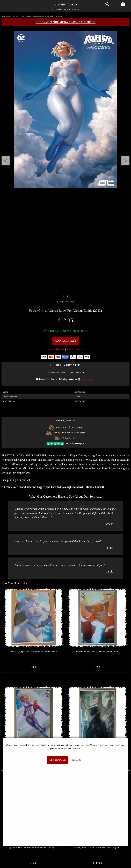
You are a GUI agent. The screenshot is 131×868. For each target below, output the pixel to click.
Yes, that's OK (58, 760)
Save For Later (75, 349)
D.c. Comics (21, 16)
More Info (77, 760)
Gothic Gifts (65, 4)
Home (3, 16)
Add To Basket (65, 341)
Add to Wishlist (56, 349)
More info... (89, 379)
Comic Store (11, 16)
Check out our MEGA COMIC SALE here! (66, 22)
